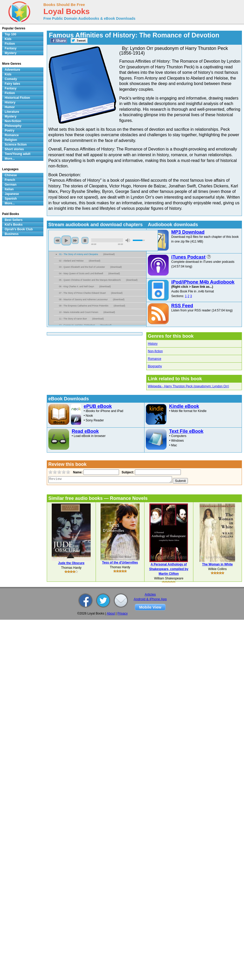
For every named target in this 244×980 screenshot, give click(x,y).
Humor (10, 107)
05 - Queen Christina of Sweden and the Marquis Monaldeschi (90, 280)
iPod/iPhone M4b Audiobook (203, 282)
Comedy (11, 79)
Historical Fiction (17, 98)
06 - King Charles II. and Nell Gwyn (77, 286)
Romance (154, 359)
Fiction (10, 44)
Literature (12, 112)
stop (85, 240)
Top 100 (10, 34)
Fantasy (11, 48)
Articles (150, 594)
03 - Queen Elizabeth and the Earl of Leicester (82, 267)
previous (57, 240)
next (75, 240)
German (11, 185)
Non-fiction (155, 351)
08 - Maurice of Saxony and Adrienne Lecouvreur (83, 299)
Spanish (11, 199)
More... (10, 159)
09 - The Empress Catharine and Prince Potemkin (84, 306)
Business (12, 234)
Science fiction (16, 145)
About (111, 613)
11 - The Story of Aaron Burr (73, 319)
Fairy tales (12, 84)
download (109, 254)
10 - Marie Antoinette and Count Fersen (79, 312)
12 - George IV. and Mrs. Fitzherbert (77, 325)
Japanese (12, 194)
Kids (8, 39)
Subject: (127, 472)
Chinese (11, 175)
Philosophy (13, 126)
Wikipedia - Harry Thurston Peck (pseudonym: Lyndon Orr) (188, 386)
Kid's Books (14, 225)
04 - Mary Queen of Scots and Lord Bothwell (81, 273)
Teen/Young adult (18, 154)
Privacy (123, 613)
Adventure (12, 70)
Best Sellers (14, 220)
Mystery (11, 53)
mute (128, 240)
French (10, 180)
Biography (155, 366)
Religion (11, 140)
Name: (77, 472)
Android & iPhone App (150, 599)
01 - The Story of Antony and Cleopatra (79, 254)
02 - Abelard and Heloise (71, 261)
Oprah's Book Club (19, 229)
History (153, 344)
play (66, 240)
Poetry (9, 130)
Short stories (14, 149)
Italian (9, 189)
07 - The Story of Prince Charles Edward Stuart (82, 293)
